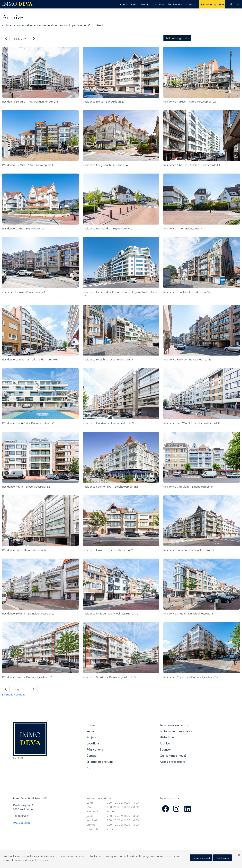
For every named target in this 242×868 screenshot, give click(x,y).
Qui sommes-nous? (173, 755)
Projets (145, 4)
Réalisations (175, 4)
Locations (158, 4)
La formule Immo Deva (176, 731)
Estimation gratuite (212, 4)
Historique (167, 737)
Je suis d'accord (201, 858)
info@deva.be (22, 823)
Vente (134, 4)
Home (123, 4)
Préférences (223, 858)
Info (231, 4)
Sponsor (165, 749)
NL (238, 4)
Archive (165, 743)
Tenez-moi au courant (175, 725)
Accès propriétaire (173, 761)
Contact (191, 4)
